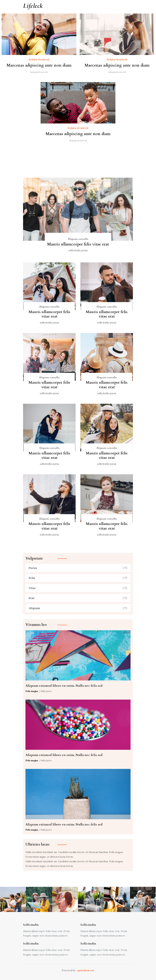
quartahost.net (86, 970)
